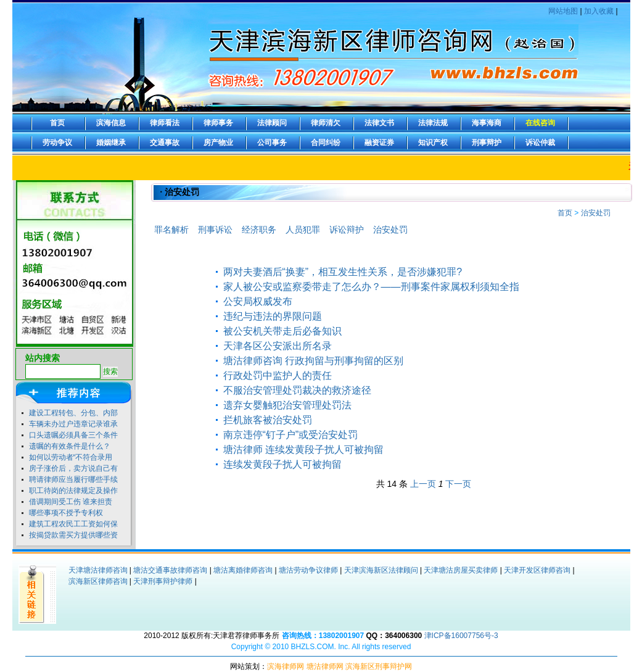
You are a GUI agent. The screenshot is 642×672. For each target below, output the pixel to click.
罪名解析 (171, 230)
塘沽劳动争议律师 (308, 570)
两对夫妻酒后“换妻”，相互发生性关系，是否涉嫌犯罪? (343, 272)
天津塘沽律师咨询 (98, 570)
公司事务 (272, 143)
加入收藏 (599, 11)
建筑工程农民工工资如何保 (73, 524)
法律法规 (433, 123)
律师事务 (218, 123)
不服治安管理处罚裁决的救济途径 (297, 390)
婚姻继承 (111, 143)
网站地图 (563, 11)
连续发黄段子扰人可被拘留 (282, 464)
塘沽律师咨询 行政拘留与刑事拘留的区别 (313, 361)
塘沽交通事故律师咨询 (170, 570)
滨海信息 (111, 123)
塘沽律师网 (325, 666)
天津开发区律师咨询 (537, 570)
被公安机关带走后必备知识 (282, 331)
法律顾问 (272, 123)
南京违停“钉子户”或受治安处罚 (291, 435)
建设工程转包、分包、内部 (73, 413)
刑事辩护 (487, 143)
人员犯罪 (303, 230)
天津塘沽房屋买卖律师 (461, 570)
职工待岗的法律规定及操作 (73, 491)
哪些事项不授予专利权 (66, 513)
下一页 (458, 484)
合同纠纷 (326, 143)
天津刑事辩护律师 (163, 581)
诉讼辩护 (347, 230)
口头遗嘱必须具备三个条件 (73, 435)
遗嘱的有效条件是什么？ (70, 446)
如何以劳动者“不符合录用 (71, 457)
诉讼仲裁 (540, 143)
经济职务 (259, 230)
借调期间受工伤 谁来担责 (71, 502)
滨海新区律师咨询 (98, 581)
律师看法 (165, 123)
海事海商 (487, 123)
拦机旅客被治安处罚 (268, 420)
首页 (57, 123)
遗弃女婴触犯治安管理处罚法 (287, 405)
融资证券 (379, 143)
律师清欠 (326, 123)
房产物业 (218, 143)
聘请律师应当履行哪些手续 (73, 479)
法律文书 (379, 123)
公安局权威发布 (258, 301)
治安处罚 (596, 213)
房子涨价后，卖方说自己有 (73, 468)
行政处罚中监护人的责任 (278, 375)
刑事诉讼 (215, 230)
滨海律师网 (286, 666)
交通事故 (165, 143)
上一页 (423, 484)
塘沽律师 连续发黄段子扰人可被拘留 (303, 450)
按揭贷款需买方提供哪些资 (73, 535)
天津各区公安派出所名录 (278, 346)
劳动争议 (57, 143)
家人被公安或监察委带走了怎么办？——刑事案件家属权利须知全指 (371, 287)
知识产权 (433, 143)
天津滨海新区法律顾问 (381, 570)
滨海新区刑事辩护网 (379, 666)
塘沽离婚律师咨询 (243, 570)
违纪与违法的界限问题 (273, 316)
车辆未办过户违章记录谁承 (73, 424)
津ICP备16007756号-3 (461, 636)
